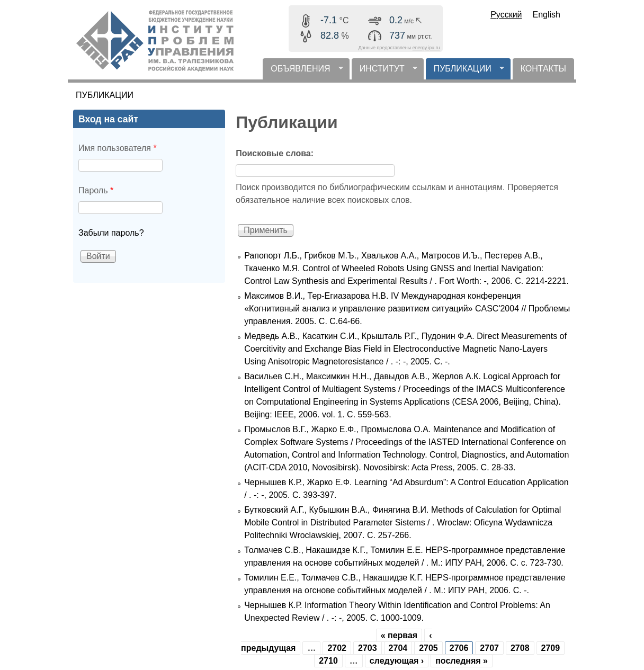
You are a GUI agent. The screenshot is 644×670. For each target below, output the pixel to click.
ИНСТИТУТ (384, 72)
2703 (368, 648)
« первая (399, 635)
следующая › (397, 661)
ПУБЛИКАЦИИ (465, 72)
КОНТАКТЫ (543, 69)
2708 (520, 648)
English (547, 15)
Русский (506, 15)
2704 (398, 648)
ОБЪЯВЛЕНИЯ (303, 72)
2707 (489, 648)
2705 (428, 648)
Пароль (96, 190)
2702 (337, 648)
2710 (328, 661)
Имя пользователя (118, 148)
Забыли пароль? (111, 233)
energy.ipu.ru (426, 48)
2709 (551, 648)
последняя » (462, 661)
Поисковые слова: (275, 153)
